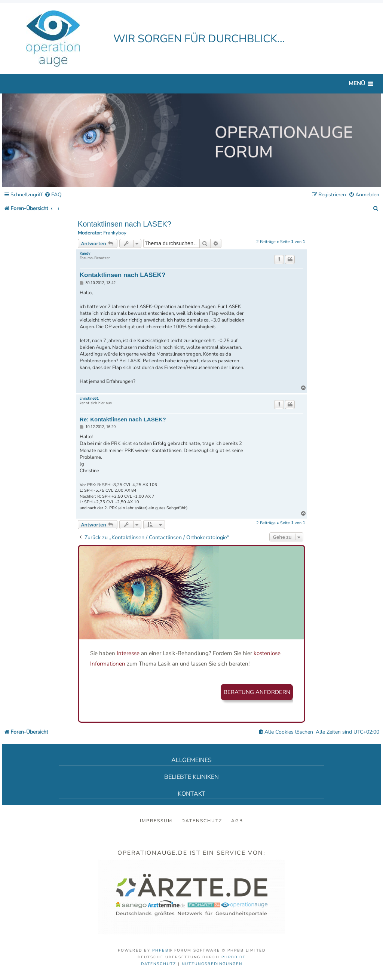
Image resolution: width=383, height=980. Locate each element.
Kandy (85, 254)
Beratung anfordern (257, 692)
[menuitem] (53, 195)
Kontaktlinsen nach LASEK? (125, 224)
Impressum (156, 821)
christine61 (89, 399)
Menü (357, 83)
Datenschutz (202, 821)
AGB (237, 821)
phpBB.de (234, 957)
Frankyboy (115, 233)
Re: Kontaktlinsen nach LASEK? (123, 419)
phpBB (160, 950)
